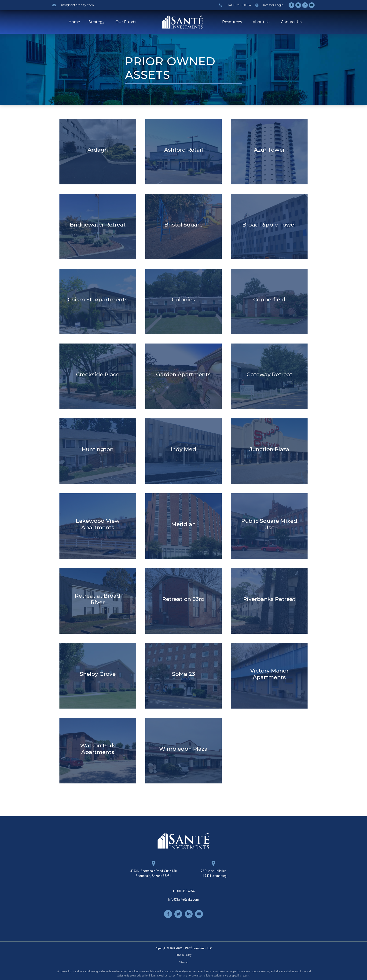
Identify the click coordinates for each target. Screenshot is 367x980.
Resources (233, 22)
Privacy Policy (184, 955)
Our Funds (127, 22)
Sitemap (184, 962)
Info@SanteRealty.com (183, 900)
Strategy (98, 22)
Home (74, 22)
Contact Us (291, 22)
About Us (262, 22)
